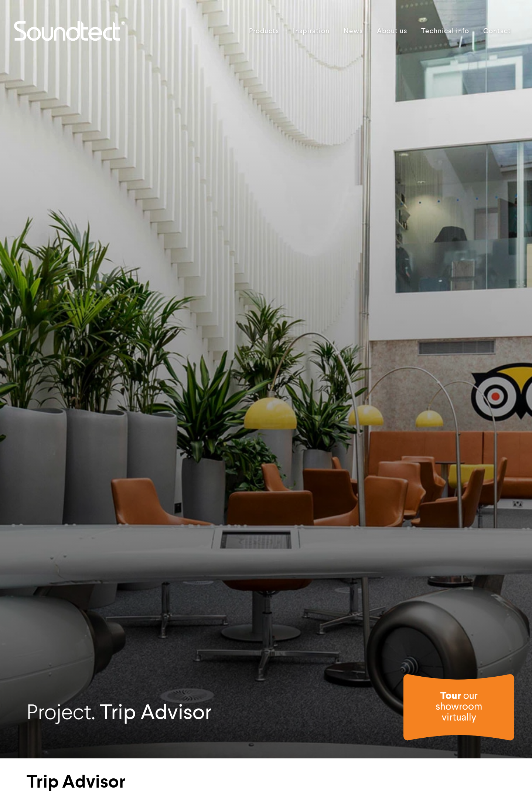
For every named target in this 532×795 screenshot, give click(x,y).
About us (392, 31)
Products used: (51, 770)
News (353, 31)
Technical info (445, 31)
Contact (497, 31)
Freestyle (106, 770)
